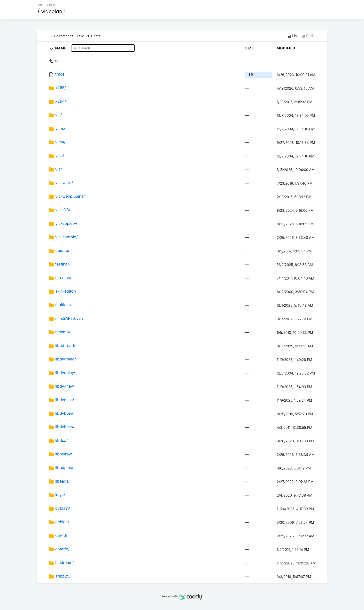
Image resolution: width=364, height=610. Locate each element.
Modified (286, 48)
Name (61, 48)
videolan (52, 11)
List (293, 36)
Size (250, 48)
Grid (307, 36)
